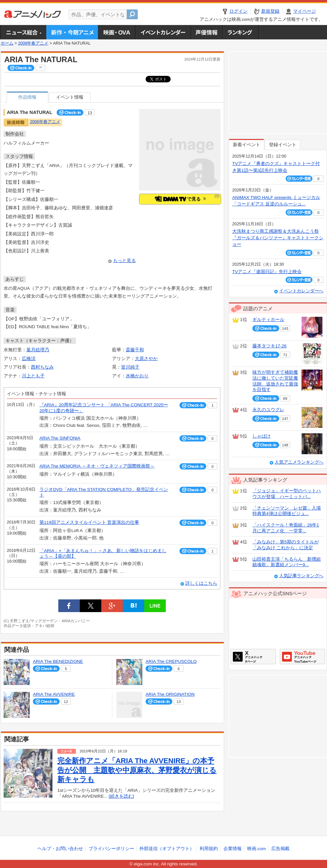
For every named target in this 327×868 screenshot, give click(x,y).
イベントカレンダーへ (301, 291)
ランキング (241, 32)
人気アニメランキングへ (299, 462)
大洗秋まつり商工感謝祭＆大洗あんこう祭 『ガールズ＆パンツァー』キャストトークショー (278, 238)
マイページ (305, 11)
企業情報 (233, 849)
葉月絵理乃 (38, 350)
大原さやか (146, 359)
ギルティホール (268, 320)
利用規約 (209, 849)
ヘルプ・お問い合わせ (60, 849)
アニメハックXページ (253, 657)
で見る (180, 199)
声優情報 (206, 32)
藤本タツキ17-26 (270, 346)
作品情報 (27, 97)
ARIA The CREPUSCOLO (171, 661)
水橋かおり (137, 376)
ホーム (7, 43)
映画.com (256, 849)
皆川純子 (130, 367)
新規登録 (270, 11)
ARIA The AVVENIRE (54, 694)
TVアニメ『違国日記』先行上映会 (267, 272)
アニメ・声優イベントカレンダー (163, 32)
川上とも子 (33, 376)
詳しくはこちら (201, 583)
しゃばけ (262, 436)
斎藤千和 (135, 350)
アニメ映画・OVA (117, 32)
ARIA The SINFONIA (60, 438)
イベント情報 (70, 97)
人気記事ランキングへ (301, 576)
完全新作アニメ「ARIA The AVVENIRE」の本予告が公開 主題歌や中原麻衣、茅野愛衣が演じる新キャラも (137, 770)
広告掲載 (280, 849)
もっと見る (124, 261)
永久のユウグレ (268, 410)
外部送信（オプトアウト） (167, 849)
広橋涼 (29, 359)
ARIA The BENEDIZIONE (58, 661)
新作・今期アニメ (72, 32)
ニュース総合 (23, 32)
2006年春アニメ (33, 43)
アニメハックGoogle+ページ (302, 657)
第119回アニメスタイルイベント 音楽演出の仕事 (89, 522)
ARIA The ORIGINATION (170, 694)
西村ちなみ (42, 367)
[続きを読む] (121, 796)
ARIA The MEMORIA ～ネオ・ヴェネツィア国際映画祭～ (97, 466)
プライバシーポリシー (111, 849)
